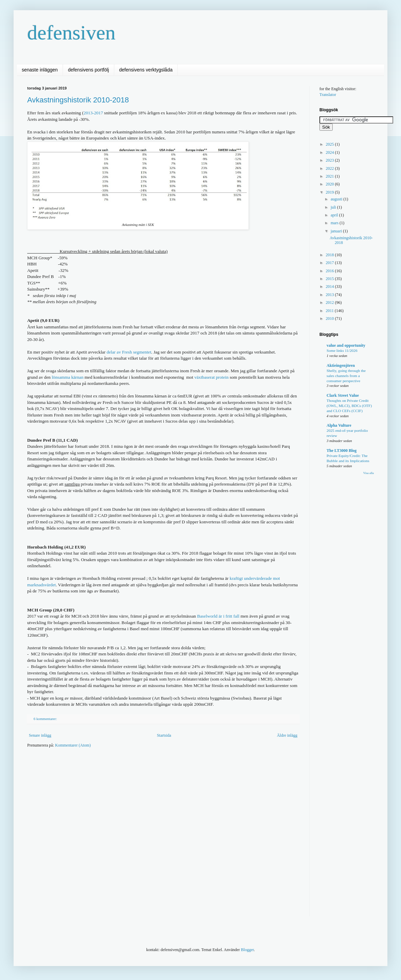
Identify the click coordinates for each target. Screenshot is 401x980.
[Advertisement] (78, 836)
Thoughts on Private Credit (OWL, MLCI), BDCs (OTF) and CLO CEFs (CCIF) (349, 406)
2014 (330, 287)
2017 (330, 263)
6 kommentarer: (46, 719)
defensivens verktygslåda (146, 70)
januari (337, 231)
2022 (330, 168)
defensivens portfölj (89, 70)
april (335, 215)
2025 (330, 144)
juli (334, 207)
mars (335, 223)
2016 (330, 271)
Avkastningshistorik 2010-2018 (78, 100)
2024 (330, 152)
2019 (330, 192)
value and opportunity (346, 345)
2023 (330, 160)
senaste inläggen (40, 70)
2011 (330, 311)
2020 (330, 184)
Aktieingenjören (341, 365)
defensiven (71, 33)
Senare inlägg (40, 735)
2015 (330, 279)
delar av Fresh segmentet (129, 352)
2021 (330, 176)
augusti (337, 199)
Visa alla (369, 473)
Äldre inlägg (287, 735)
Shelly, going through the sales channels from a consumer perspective (346, 376)
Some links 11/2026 (342, 350)
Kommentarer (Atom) (73, 745)
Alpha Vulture (339, 425)
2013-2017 (93, 113)
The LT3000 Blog (342, 451)
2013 (330, 295)
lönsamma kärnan (67, 377)
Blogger (247, 950)
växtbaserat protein (212, 377)
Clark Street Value (343, 395)
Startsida (164, 735)
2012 (330, 303)
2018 (330, 255)
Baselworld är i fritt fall (219, 616)
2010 (330, 318)
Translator (328, 95)
